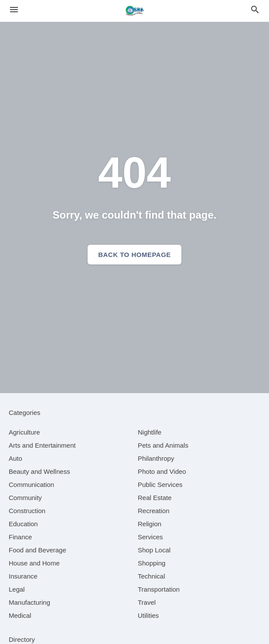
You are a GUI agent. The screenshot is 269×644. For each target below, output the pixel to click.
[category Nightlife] (150, 432)
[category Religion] (150, 524)
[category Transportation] (159, 589)
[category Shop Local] (154, 550)
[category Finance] (20, 537)
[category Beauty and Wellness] (39, 471)
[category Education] (23, 524)
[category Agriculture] (24, 432)
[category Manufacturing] (29, 602)
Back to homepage (134, 255)
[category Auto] (15, 458)
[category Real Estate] (155, 498)
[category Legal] (17, 589)
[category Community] (25, 498)
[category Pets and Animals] (163, 445)
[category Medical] (20, 615)
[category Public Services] (160, 485)
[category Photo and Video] (162, 471)
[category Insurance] (23, 576)
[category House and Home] (34, 563)
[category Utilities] (148, 615)
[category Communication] (31, 485)
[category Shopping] (152, 563)
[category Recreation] (154, 511)
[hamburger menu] (14, 10)
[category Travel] (147, 602)
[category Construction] (27, 511)
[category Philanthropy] (156, 458)
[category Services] (150, 537)
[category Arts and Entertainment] (42, 445)
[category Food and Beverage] (37, 550)
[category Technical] (152, 576)
